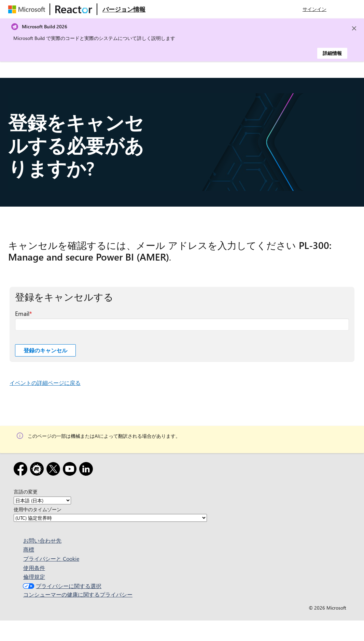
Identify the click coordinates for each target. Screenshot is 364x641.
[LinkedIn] (87, 470)
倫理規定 (34, 577)
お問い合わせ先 (42, 540)
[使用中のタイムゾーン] (110, 518)
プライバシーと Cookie (51, 559)
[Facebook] (22, 470)
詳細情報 (332, 53)
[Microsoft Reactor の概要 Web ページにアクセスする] (124, 9)
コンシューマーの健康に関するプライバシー (78, 594)
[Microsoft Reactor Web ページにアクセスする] (74, 9)
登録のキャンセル (45, 350)
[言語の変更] (42, 500)
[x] (55, 470)
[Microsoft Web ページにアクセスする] (28, 9)
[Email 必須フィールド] (182, 324)
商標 (29, 549)
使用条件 (34, 568)
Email (22, 313)
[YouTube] (71, 470)
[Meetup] (38, 470)
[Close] (354, 28)
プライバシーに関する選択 (61, 586)
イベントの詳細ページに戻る (45, 383)
